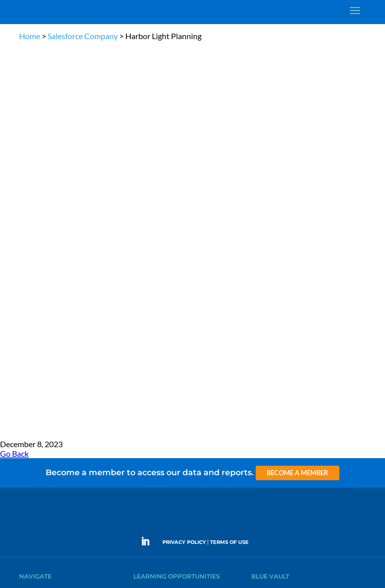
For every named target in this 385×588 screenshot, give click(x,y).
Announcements (273, 213)
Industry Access (40, 247)
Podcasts (145, 224)
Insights (261, 201)
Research (31, 236)
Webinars (146, 213)
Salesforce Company (83, 36)
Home (30, 36)
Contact (30, 293)
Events (28, 270)
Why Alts (31, 201)
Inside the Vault (271, 224)
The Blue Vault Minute (162, 201)
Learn (27, 213)
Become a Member (298, 82)
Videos (142, 236)
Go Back (14, 63)
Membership (36, 259)
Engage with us (312, 367)
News (26, 224)
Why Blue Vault (39, 282)
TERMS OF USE (229, 152)
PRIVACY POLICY (184, 152)
